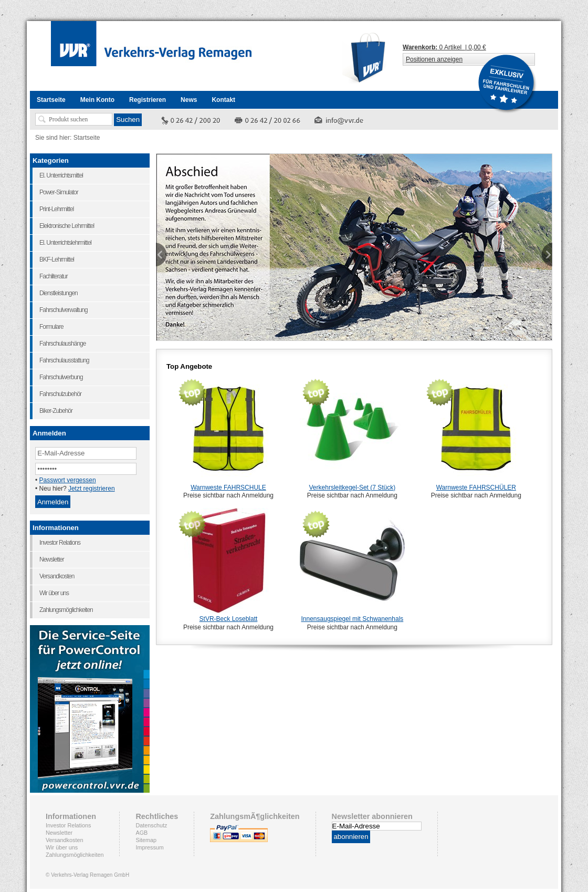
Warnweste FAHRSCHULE (228, 488)
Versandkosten (64, 840)
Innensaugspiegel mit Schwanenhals (353, 619)
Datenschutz (151, 825)
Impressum (149, 847)
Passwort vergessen (68, 480)
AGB (141, 833)
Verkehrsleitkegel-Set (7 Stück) (353, 488)
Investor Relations (68, 825)
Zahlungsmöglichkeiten (75, 855)
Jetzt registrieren (92, 489)
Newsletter (59, 833)
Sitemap (146, 840)
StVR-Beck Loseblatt (229, 619)
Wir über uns (62, 847)
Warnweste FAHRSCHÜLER (476, 488)
